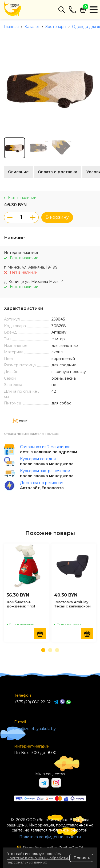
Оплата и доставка (58, 172)
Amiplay (59, 332)
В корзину (57, 217)
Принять (82, 858)
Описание (18, 172)
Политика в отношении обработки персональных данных (38, 860)
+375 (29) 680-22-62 (32, 702)
